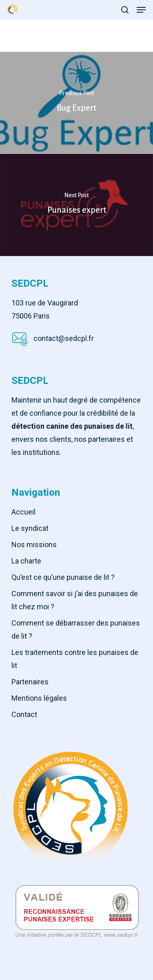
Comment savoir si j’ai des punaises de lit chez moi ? (75, 600)
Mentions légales (39, 698)
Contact (24, 714)
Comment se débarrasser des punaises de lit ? (76, 629)
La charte (26, 561)
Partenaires (30, 682)
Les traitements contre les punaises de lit (75, 659)
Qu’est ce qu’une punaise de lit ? (63, 577)
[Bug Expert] (76, 103)
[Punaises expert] (76, 205)
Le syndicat (30, 528)
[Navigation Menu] (141, 10)
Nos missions (34, 545)
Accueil (23, 512)
